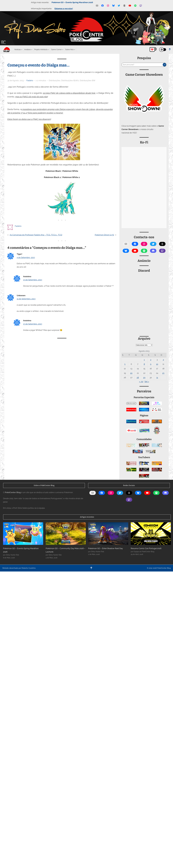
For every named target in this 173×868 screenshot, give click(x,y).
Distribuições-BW (88, 80)
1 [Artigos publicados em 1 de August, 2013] (144, 360)
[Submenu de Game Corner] (56, 50)
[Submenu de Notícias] (18, 50)
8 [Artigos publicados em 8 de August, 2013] (144, 364)
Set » (147, 382)
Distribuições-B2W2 (70, 80)
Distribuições (54, 80)
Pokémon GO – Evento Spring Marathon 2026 (72, 2)
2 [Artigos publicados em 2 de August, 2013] (151, 360)
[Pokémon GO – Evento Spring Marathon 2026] (23, 534)
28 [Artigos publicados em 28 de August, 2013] (138, 378)
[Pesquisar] (164, 65)
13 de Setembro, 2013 (33, 280)
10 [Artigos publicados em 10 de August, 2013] (157, 364)
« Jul (141, 382)
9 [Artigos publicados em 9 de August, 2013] (151, 364)
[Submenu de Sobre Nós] (69, 50)
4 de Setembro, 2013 (26, 257)
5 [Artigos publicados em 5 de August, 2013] (125, 364)
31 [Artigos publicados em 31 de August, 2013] (157, 378)
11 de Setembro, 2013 (26, 299)
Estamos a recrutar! (64, 9)
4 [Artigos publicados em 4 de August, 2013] (163, 360)
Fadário (30, 80)
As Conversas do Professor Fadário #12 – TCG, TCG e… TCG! (36, 235)
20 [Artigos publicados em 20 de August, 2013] (131, 373)
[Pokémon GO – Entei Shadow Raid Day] (108, 534)
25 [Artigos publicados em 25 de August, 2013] (163, 373)
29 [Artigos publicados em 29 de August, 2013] (144, 378)
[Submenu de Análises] (28, 50)
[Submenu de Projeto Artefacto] (41, 50)
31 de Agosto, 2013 (16, 80)
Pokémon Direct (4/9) (104, 235)
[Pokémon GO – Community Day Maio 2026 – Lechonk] (66, 534)
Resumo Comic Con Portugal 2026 (146, 548)
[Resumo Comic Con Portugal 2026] (151, 534)
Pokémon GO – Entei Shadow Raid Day (105, 548)
